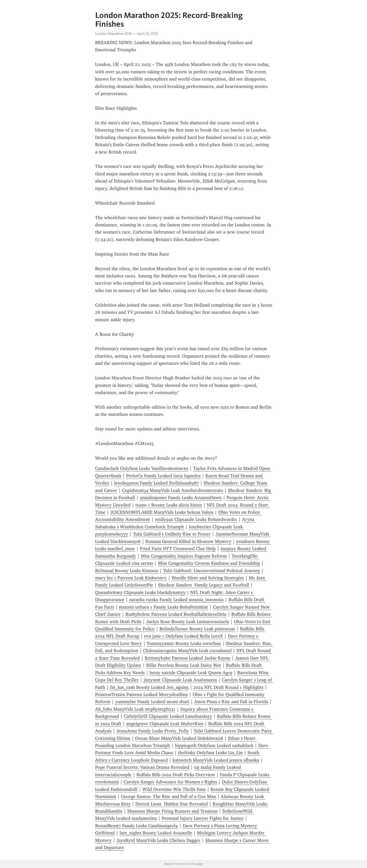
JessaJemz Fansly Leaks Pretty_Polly (153, 731)
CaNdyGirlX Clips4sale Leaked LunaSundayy (168, 716)
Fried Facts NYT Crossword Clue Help (178, 549)
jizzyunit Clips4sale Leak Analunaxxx (180, 680)
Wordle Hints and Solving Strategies (208, 578)
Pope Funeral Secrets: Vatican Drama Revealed (142, 767)
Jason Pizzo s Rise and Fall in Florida (231, 702)
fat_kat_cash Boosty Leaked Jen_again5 (149, 687)
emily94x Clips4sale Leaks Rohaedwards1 (196, 519)
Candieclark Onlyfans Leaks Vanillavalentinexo (142, 468)
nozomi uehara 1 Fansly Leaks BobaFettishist (163, 607)
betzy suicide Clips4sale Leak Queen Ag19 (191, 673)
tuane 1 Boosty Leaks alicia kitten (169, 505)
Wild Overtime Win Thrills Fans (174, 789)
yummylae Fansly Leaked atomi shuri (152, 702)
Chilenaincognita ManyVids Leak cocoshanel (187, 651)
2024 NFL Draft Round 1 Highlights (228, 687)
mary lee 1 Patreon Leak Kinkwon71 (131, 578)
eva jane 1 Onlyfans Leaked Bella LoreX (183, 636)
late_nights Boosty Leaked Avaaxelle (156, 833)
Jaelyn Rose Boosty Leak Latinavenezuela (188, 622)
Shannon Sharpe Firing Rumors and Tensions (172, 811)
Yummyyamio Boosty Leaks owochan (184, 643)
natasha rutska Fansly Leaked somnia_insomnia (176, 600)
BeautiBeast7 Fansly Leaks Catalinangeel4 (136, 826)
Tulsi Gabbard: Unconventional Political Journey (212, 571)
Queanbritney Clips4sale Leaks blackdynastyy (140, 592)
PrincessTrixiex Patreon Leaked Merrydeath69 (141, 694)
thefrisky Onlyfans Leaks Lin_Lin (210, 753)
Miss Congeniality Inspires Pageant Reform (184, 556)
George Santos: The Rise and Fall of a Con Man (168, 796)
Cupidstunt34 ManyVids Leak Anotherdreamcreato (173, 490)
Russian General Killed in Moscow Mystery (188, 541)
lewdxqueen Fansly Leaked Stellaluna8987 (156, 483)
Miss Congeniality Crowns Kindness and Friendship (209, 563)
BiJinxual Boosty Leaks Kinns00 (127, 571)
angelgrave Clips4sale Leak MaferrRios (165, 724)
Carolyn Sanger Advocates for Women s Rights (170, 782)
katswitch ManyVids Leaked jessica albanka (216, 760)
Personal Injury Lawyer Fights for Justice (203, 818)
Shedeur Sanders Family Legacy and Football (204, 585)
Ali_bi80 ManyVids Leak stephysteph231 (135, 709)
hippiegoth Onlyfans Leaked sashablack (214, 745)
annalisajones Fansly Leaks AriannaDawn (181, 498)
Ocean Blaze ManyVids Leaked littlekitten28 (179, 738)
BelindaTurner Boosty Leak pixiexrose (197, 629)
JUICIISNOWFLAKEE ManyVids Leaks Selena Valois (162, 512)
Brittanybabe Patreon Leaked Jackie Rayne (187, 658)
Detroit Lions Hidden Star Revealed (172, 804)
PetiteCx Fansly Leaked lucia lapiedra (163, 476)
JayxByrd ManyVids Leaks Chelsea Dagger (158, 840)
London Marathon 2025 (114, 34)
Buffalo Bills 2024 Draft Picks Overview (176, 775)
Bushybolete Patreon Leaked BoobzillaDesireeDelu (176, 614)
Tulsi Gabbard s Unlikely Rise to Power (172, 534)
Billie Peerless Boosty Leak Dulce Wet (184, 665)
